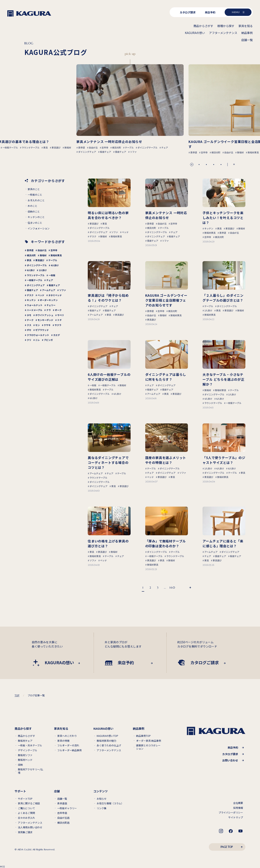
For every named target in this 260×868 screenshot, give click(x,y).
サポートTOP (25, 799)
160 (172, 588)
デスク (30, 295)
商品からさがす (26, 736)
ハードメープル (35, 310)
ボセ (29, 330)
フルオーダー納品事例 (69, 750)
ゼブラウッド (42, 330)
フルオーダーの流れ (68, 745)
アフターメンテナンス (109, 750)
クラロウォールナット (38, 335)
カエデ (57, 335)
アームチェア (49, 290)
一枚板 (52, 275)
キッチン (31, 300)
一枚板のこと (35, 195)
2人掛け (43, 270)
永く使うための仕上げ (109, 745)
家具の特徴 (63, 741)
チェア (50, 280)
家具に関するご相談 (29, 803)
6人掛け (31, 270)
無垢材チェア (25, 741)
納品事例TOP (143, 736)
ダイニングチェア (36, 285)
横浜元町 (31, 255)
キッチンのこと (36, 217)
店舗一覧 (62, 799)
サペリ (61, 315)
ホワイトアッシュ (44, 315)
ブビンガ (48, 340)
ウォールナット (35, 305)
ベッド (41, 295)
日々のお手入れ (26, 818)
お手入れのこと (36, 200)
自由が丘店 (63, 818)
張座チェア (32, 290)
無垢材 (43, 255)
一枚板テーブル (35, 280)
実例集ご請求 (25, 832)
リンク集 (102, 808)
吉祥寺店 (62, 813)
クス (29, 325)
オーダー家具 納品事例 (149, 741)
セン (38, 325)
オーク (58, 310)
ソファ (63, 290)
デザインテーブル (28, 750)
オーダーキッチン (49, 300)
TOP (17, 695)
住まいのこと (35, 223)
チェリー (51, 305)
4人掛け (55, 265)
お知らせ (102, 799)
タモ (29, 315)
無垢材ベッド (25, 760)
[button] (192, 165)
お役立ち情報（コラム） (110, 803)
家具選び (40, 260)
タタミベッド (55, 295)
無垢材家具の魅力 (106, 741)
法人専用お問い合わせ (30, 827)
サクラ (58, 325)
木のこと (32, 206)
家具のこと (34, 189)
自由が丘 (42, 250)
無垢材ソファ (25, 755)
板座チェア (54, 285)
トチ (60, 320)
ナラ (49, 310)
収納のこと (34, 212)
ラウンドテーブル (36, 275)
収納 (20, 765)
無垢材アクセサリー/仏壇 (30, 771)
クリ (29, 340)
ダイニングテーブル (37, 265)
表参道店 (62, 803)
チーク (30, 320)
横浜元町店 (63, 823)
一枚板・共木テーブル (30, 745)
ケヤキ (47, 325)
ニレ (38, 340)
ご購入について (26, 808)
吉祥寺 (54, 250)
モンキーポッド (45, 320)
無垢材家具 (56, 255)
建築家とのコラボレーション (148, 747)
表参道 (30, 250)
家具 (29, 260)
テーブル (53, 260)
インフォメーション (39, 228)
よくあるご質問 (26, 813)
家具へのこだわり (67, 736)
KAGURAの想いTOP (107, 736)
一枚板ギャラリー (67, 808)
